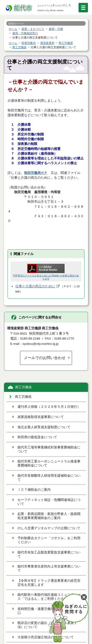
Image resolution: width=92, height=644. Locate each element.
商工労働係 (23, 387)
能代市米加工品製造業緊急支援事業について (49, 554)
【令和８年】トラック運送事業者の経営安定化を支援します (49, 583)
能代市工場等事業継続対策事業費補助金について (49, 449)
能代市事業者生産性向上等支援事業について (49, 568)
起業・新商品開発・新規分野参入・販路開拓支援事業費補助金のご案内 (49, 516)
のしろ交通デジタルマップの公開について (49, 528)
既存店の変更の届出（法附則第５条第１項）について (47, 625)
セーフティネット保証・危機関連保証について (49, 502)
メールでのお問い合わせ (45, 358)
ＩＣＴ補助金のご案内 (34, 490)
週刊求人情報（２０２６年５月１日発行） (49, 407)
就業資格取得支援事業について (41, 417)
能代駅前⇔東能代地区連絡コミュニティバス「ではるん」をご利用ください (49, 597)
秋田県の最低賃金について (37, 437)
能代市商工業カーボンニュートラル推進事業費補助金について (49, 463)
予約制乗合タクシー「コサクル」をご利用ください (49, 540)
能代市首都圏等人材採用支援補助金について (49, 478)
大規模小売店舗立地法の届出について (46, 637)
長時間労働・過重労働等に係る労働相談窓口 (49, 611)
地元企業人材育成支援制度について (44, 427)
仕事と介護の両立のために (35, 286)
